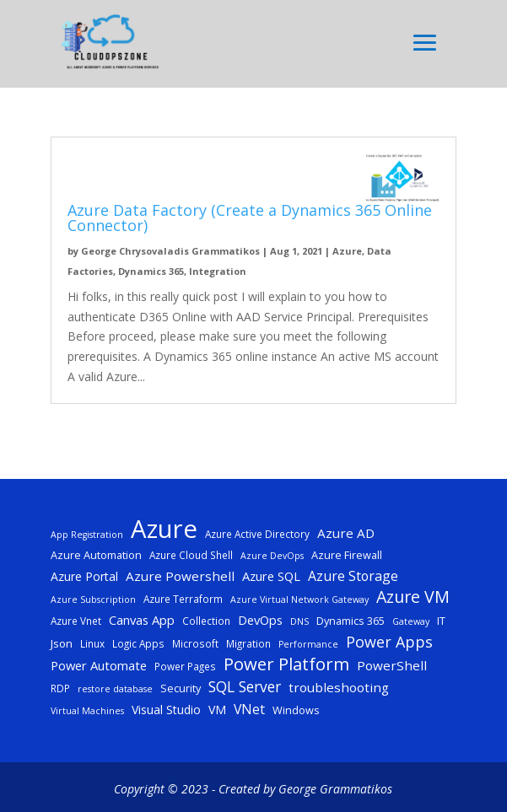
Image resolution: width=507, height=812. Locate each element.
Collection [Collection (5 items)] (206, 621)
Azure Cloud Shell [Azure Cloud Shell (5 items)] (191, 555)
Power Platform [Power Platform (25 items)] (286, 664)
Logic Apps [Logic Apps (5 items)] (138, 643)
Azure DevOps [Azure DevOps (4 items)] (272, 556)
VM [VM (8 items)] (217, 710)
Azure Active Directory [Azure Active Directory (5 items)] (257, 534)
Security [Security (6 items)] (181, 688)
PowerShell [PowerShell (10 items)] (392, 665)
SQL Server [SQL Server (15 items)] (245, 687)
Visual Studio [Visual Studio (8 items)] (166, 710)
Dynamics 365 (151, 271)
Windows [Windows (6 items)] (296, 710)
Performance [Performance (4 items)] (308, 644)
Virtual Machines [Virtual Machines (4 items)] (87, 711)
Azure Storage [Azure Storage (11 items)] (353, 576)
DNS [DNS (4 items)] (299, 621)
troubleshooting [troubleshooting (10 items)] (339, 687)
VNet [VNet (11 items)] (249, 709)
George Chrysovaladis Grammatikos (170, 251)
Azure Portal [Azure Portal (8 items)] (84, 576)
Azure (347, 251)
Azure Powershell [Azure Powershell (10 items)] (180, 576)
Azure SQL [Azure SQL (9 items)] (271, 576)
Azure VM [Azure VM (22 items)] (413, 597)
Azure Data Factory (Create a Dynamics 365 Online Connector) (250, 218)
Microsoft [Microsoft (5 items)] (195, 643)
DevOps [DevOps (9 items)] (260, 620)
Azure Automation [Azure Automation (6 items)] (96, 555)
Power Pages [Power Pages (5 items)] (185, 666)
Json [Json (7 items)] (62, 643)
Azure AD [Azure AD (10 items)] (346, 533)
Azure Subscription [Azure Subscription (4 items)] (93, 600)
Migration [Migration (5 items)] (248, 643)
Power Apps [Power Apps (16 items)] (389, 642)
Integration (218, 271)
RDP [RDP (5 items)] (60, 688)
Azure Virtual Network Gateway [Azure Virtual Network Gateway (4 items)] (299, 600)
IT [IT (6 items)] (441, 621)
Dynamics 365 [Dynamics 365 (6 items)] (351, 621)
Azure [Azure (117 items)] (164, 530)
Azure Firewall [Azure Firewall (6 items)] (347, 555)
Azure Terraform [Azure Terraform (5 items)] (183, 599)
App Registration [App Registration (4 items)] (87, 535)
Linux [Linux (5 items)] (92, 643)
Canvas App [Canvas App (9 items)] (142, 620)
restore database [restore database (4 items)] (115, 689)
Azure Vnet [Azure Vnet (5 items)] (76, 621)
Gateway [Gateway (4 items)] (411, 621)
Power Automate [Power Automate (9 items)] (99, 665)
